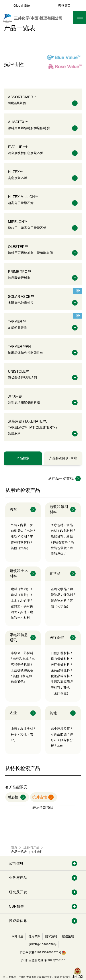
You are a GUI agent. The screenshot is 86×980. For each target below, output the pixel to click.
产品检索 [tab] (23, 458)
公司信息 (16, 863)
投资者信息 (18, 921)
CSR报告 (16, 906)
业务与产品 (18, 878)
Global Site (22, 6)
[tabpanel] (43, 654)
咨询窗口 (64, 6)
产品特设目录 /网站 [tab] (63, 458)
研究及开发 (18, 892)
